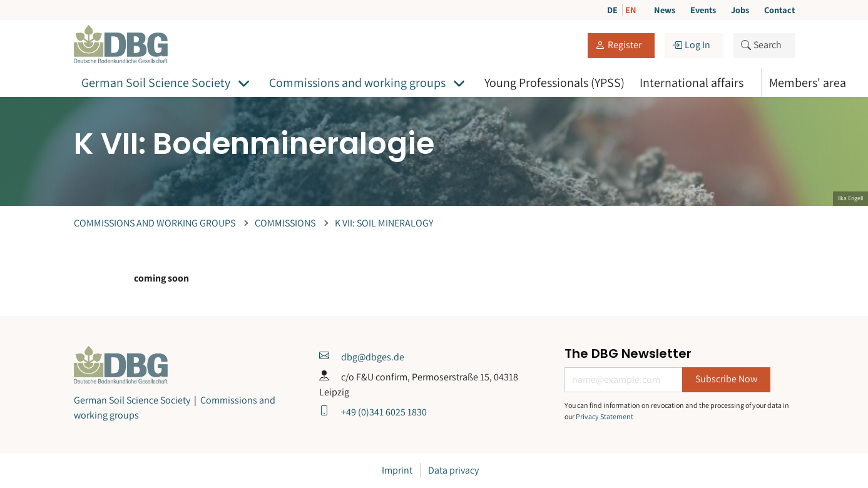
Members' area (808, 83)
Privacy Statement (605, 416)
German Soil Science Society (156, 83)
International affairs (692, 83)
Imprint (397, 470)
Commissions (285, 223)
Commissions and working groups (357, 83)
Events (703, 10)
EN (631, 10)
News (665, 10)
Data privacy (453, 470)
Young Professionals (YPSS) (554, 83)
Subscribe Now (726, 379)
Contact (779, 10)
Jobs (740, 10)
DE (613, 10)
